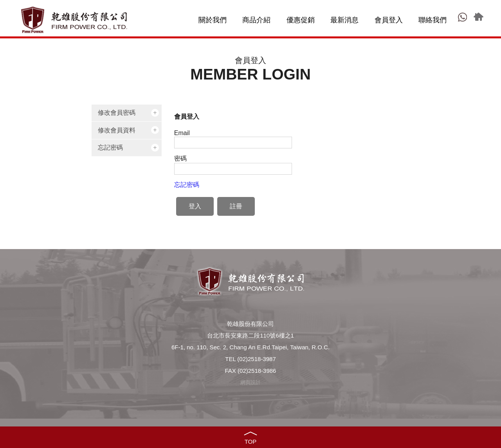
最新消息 (344, 20)
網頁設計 (250, 382)
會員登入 (389, 20)
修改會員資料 (117, 130)
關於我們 (213, 20)
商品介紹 (256, 20)
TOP (251, 442)
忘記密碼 (110, 147)
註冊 (236, 206)
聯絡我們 (433, 20)
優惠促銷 (301, 20)
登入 (195, 206)
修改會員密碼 (117, 113)
